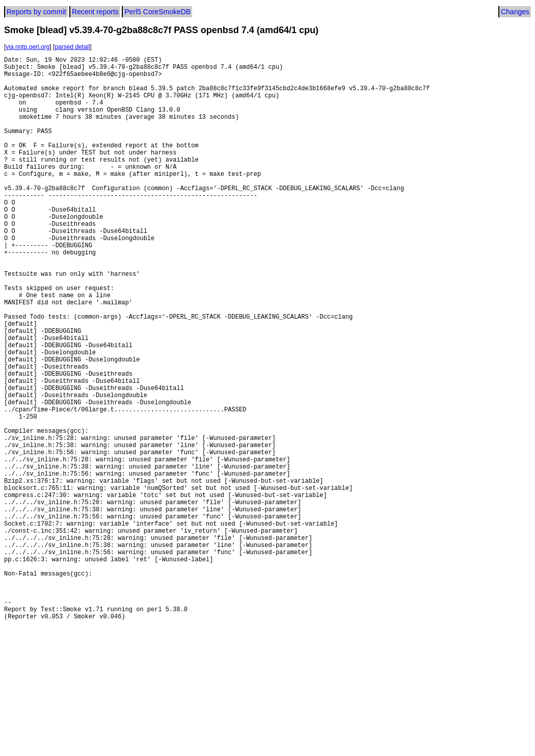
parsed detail (72, 47)
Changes (515, 12)
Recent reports (95, 12)
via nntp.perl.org (28, 47)
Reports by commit (36, 12)
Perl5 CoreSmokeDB (157, 12)
